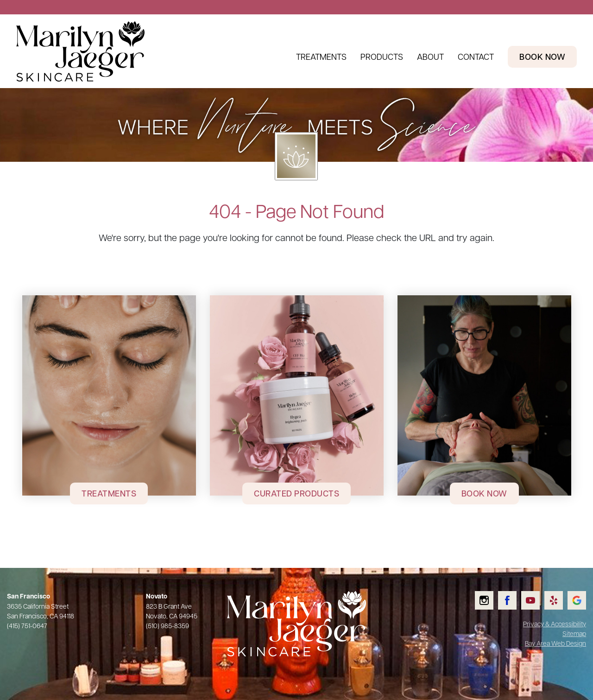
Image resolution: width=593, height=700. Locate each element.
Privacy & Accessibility (555, 624)
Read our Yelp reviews (560, 591)
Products (382, 56)
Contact (476, 56)
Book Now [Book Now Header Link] (542, 57)
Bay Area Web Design (555, 643)
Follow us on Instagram (491, 591)
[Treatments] (109, 395)
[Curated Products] (297, 395)
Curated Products (296, 493)
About (430, 56)
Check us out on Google (583, 591)
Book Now (484, 493)
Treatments (321, 56)
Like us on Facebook (513, 591)
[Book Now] (484, 395)
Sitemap (574, 633)
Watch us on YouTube (536, 591)
